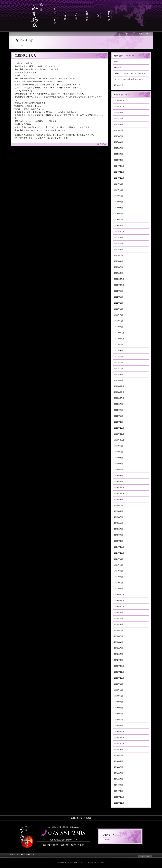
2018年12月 (119, 487)
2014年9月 (119, 749)
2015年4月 (119, 708)
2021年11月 (119, 339)
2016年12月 (119, 595)
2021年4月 (119, 368)
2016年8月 (119, 618)
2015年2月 (119, 720)
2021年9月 (119, 345)
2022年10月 (119, 285)
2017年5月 (119, 571)
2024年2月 (119, 220)
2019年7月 (119, 452)
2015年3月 (119, 714)
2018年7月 (119, 511)
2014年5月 (119, 773)
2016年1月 (119, 660)
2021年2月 (119, 374)
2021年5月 (119, 362)
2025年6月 (119, 130)
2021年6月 (119, 357)
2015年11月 (119, 672)
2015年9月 (119, 684)
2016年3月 (119, 648)
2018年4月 (119, 523)
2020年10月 (119, 398)
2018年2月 (119, 535)
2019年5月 (119, 464)
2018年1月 (119, 541)
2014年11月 (119, 738)
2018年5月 (119, 517)
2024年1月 (119, 226)
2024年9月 (119, 184)
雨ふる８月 (119, 85)
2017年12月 (119, 547)
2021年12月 (119, 333)
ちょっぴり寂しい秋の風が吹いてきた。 (131, 79)
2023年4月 (119, 261)
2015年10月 (119, 678)
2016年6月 (119, 630)
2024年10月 (119, 178)
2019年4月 (119, 470)
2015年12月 (119, 666)
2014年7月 (119, 761)
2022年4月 (119, 315)
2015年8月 (119, 690)
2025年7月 (119, 124)
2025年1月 (119, 160)
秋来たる (118, 67)
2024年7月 (119, 196)
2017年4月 (119, 577)
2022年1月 (119, 327)
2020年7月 (119, 416)
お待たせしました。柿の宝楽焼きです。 (131, 73)
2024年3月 (119, 214)
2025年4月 (119, 142)
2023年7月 (119, 249)
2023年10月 (119, 232)
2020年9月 (119, 404)
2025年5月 (119, 136)
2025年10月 (119, 107)
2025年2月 (119, 154)
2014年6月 (119, 767)
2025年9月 (119, 112)
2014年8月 (119, 755)
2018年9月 (119, 499)
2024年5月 (119, 208)
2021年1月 (119, 380)
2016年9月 (119, 612)
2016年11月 (119, 601)
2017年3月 (119, 583)
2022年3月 (119, 321)
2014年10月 (119, 743)
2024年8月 (119, 190)
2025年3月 (119, 148)
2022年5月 (119, 309)
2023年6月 (119, 255)
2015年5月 (119, 702)
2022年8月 (119, 297)
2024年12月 (119, 166)
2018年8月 (119, 505)
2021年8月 (119, 351)
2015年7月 (119, 696)
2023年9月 (119, 237)
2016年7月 (119, 624)
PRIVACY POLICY (143, 34)
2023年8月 (119, 243)
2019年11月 (119, 434)
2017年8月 (119, 559)
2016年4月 (119, 642)
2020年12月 (119, 386)
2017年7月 (119, 565)
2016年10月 (119, 607)
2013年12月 (119, 797)
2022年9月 (119, 291)
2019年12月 (119, 428)
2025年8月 (119, 118)
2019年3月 (119, 476)
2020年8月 (119, 410)
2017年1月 (119, 589)
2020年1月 (119, 422)
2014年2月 (119, 785)
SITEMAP (130, 34)
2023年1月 (119, 273)
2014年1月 (119, 791)
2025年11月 (119, 101)
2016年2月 (119, 654)
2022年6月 (119, 303)
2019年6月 (119, 458)
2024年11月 (119, 172)
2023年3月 (119, 267)
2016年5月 (119, 636)
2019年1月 (119, 482)
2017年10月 (119, 553)
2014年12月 (119, 732)
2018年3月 (119, 529)
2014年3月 (119, 779)
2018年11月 (119, 493)
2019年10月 (119, 440)
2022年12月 (119, 279)
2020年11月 (119, 392)
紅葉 (116, 62)
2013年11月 (119, 803)
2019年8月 (119, 446)
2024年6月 (119, 202)
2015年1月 (119, 726)
